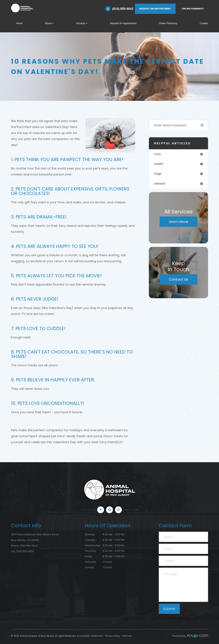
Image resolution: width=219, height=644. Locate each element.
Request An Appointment (123, 23)
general (160, 184)
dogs (158, 174)
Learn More (178, 223)
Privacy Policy (112, 636)
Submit (169, 609)
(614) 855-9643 (123, 9)
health (159, 164)
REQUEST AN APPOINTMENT (155, 9)
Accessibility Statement (90, 636)
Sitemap (127, 636)
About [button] (49, 23)
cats (158, 154)
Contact (204, 23)
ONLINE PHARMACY (193, 9)
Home (19, 23)
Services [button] (82, 23)
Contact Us (179, 280)
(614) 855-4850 (26, 551)
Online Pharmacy (168, 23)
